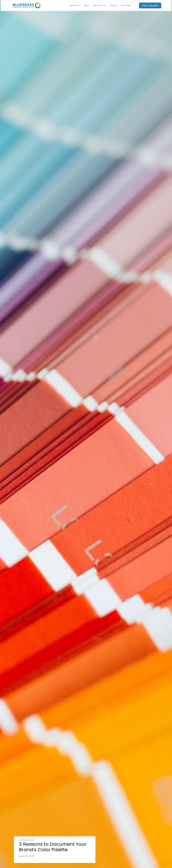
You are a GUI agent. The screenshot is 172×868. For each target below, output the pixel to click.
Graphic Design (27, 840)
